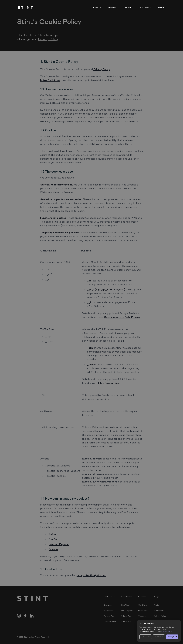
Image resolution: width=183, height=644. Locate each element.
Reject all (146, 637)
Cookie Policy (167, 632)
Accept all (172, 637)
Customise (159, 637)
